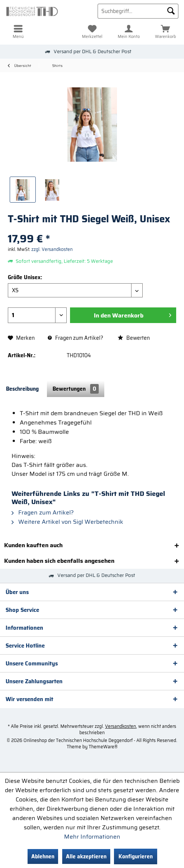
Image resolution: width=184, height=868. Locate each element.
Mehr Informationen (92, 837)
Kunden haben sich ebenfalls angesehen (59, 561)
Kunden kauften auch (33, 545)
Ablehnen (43, 856)
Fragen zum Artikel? (75, 338)
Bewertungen (76, 389)
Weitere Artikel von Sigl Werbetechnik (67, 522)
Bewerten (134, 338)
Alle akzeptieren (86, 856)
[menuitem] (18, 32)
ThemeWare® (103, 747)
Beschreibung (22, 389)
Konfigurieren (136, 856)
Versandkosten (120, 726)
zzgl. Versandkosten (52, 249)
